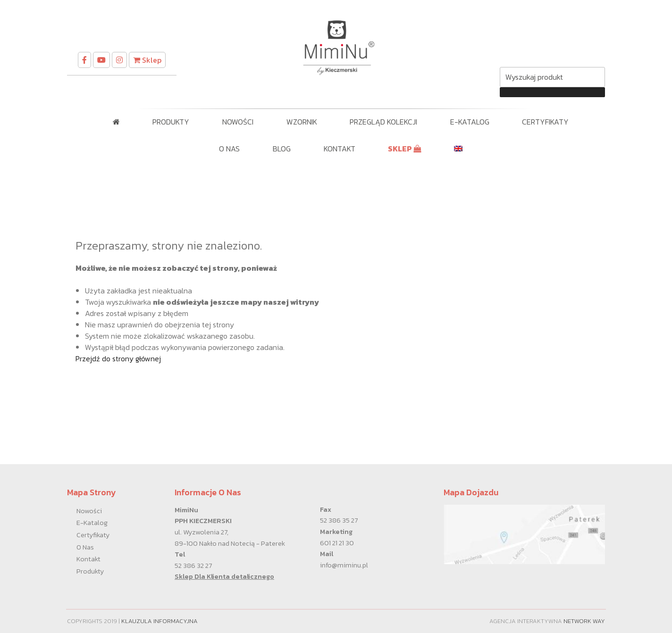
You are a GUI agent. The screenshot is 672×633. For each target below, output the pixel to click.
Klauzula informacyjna (160, 621)
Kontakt (340, 149)
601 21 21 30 (337, 543)
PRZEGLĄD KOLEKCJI (383, 122)
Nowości (238, 122)
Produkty (171, 122)
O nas (229, 149)
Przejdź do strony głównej (118, 358)
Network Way (584, 621)
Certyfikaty (545, 122)
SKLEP (404, 149)
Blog (282, 149)
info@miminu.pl (344, 565)
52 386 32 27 (193, 566)
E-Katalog (470, 122)
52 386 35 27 (339, 520)
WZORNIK (302, 122)
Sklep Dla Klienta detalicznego (224, 576)
